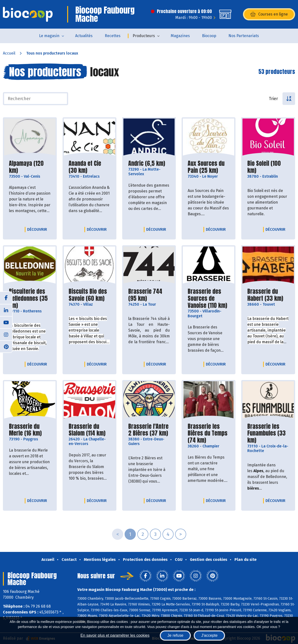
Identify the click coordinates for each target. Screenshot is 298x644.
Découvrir (38, 229)
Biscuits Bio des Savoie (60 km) (89, 295)
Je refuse (175, 635)
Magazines (180, 36)
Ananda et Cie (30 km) (89, 167)
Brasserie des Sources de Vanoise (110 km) (209, 298)
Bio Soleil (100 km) (268, 167)
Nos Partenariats (244, 36)
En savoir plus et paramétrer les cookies (115, 635)
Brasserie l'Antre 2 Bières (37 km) (149, 430)
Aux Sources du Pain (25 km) (209, 167)
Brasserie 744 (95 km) (149, 295)
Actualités (84, 36)
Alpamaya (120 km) (30, 167)
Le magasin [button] (49, 36)
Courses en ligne (269, 14)
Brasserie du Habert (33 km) (268, 295)
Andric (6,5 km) (147, 163)
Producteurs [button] (144, 36)
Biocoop (209, 36)
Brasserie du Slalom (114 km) (89, 430)
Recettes (113, 36)
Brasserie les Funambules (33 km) (268, 433)
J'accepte (209, 635)
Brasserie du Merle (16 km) (30, 430)
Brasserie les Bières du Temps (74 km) (209, 433)
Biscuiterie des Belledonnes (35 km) (30, 298)
